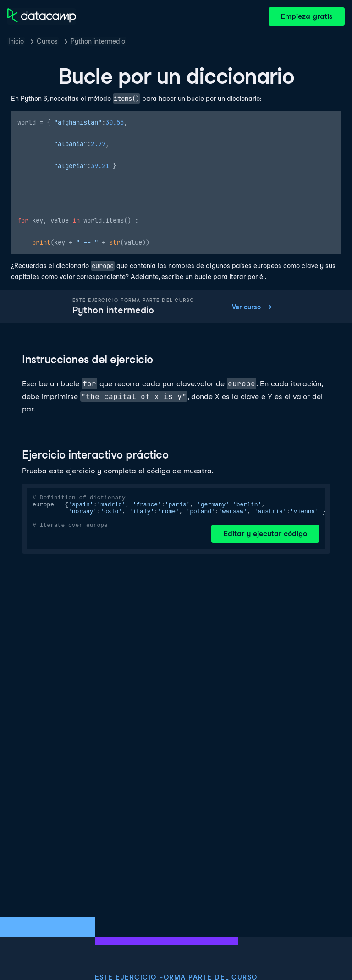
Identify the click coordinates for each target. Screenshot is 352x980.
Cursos (47, 41)
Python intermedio (98, 41)
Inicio (16, 41)
